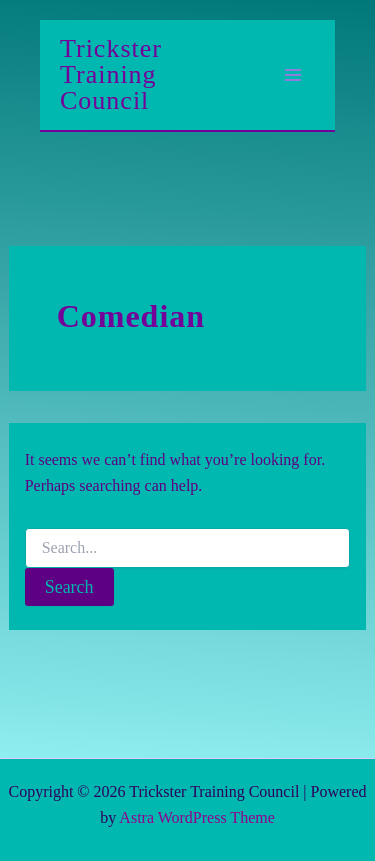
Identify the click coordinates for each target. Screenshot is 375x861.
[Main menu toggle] (293, 75)
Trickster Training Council (111, 74)
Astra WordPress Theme (196, 817)
